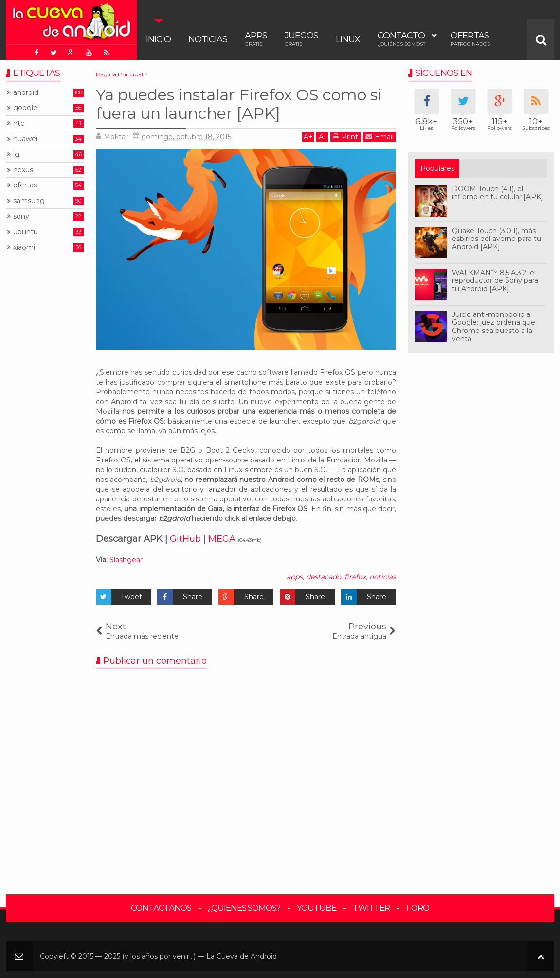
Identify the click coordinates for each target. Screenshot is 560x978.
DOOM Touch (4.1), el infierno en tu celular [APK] (498, 193)
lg (16, 155)
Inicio (158, 39)
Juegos (301, 39)
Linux (348, 39)
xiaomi (24, 248)
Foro (418, 908)
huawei (25, 139)
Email (379, 137)
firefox (355, 577)
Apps (256, 39)
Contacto (402, 39)
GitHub (185, 539)
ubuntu (26, 232)
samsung (29, 201)
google (25, 108)
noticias (383, 577)
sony (21, 216)
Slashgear (126, 560)
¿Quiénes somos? (244, 908)
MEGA (222, 539)
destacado (324, 577)
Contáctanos (161, 908)
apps (295, 577)
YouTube (316, 908)
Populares (437, 168)
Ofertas (470, 39)
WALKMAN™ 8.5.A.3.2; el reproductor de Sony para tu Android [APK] (495, 281)
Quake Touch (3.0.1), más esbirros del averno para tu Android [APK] (497, 239)
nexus (23, 170)
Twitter (371, 908)
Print (345, 137)
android (26, 93)
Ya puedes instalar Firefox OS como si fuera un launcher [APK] (239, 104)
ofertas (25, 185)
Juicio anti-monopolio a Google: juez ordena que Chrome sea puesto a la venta (494, 327)
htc (19, 123)
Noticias (208, 39)
